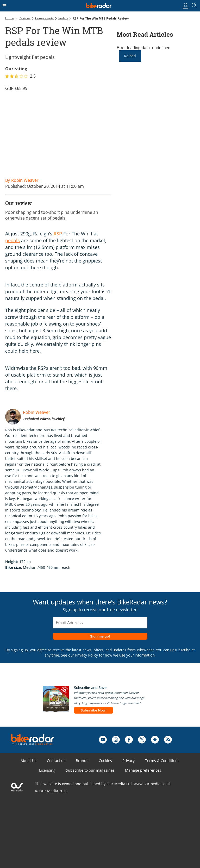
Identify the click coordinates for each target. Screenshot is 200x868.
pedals (12, 240)
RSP (58, 234)
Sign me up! (100, 636)
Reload (130, 56)
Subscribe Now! (94, 710)
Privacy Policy (86, 655)
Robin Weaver (37, 412)
